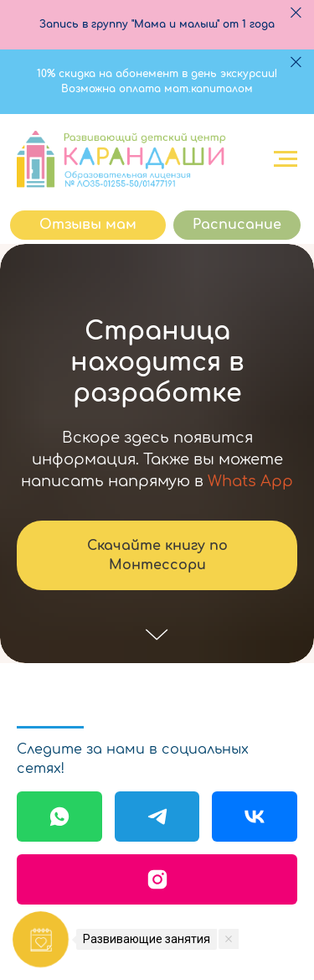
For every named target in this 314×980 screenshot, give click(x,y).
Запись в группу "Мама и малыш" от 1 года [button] (157, 24)
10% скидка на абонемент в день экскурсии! (157, 74)
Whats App (250, 481)
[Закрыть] (296, 13)
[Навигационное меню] (286, 159)
